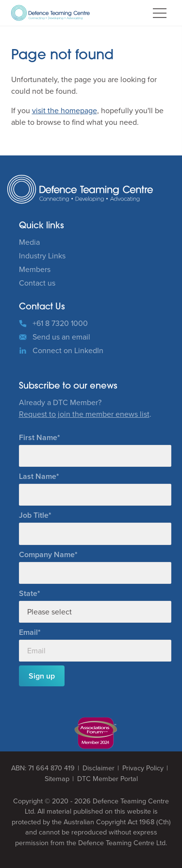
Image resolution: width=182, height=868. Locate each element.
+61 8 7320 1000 (60, 323)
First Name (38, 437)
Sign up (42, 676)
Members (35, 269)
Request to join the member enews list (84, 414)
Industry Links (42, 256)
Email (28, 632)
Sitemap (57, 779)
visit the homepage (65, 111)
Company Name (47, 554)
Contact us (37, 283)
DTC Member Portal (108, 779)
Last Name (38, 476)
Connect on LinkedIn (68, 350)
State (28, 593)
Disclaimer (99, 768)
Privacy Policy (143, 768)
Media (29, 242)
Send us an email (61, 337)
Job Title (34, 515)
